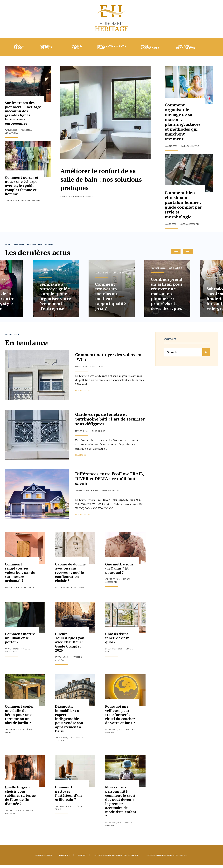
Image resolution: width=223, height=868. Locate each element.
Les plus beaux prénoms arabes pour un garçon (116, 858)
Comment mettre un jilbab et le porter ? (20, 640)
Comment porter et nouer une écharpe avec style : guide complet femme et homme (22, 188)
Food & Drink (77, 50)
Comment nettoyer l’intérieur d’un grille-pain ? (68, 796)
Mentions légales (44, 858)
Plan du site (65, 858)
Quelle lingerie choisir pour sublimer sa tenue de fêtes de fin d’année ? (20, 798)
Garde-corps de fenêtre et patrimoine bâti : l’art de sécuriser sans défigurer (110, 421)
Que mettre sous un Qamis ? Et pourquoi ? (119, 571)
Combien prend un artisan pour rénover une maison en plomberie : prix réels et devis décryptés (167, 296)
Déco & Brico (19, 50)
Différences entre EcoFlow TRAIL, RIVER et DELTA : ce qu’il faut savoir (110, 481)
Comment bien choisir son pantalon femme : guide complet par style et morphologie (183, 207)
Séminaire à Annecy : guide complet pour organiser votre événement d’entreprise (55, 299)
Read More (83, 393)
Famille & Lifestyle (46, 50)
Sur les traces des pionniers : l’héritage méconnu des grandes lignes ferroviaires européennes (23, 115)
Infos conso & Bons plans (112, 50)
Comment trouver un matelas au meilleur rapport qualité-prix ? (111, 299)
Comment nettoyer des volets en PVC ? (108, 359)
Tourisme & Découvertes (186, 50)
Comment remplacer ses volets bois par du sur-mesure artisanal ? (20, 575)
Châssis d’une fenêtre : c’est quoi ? (117, 640)
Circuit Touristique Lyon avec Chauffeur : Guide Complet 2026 (70, 644)
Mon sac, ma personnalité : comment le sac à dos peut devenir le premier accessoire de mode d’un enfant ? (121, 804)
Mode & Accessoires (150, 50)
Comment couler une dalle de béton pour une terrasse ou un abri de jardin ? (19, 717)
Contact (82, 858)
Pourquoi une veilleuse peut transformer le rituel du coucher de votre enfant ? (120, 717)
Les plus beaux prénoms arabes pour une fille (167, 858)
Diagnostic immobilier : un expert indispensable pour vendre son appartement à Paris (69, 721)
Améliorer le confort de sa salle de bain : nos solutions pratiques (105, 180)
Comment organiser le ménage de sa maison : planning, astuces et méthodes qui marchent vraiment (183, 124)
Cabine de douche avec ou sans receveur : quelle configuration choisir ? (70, 575)
